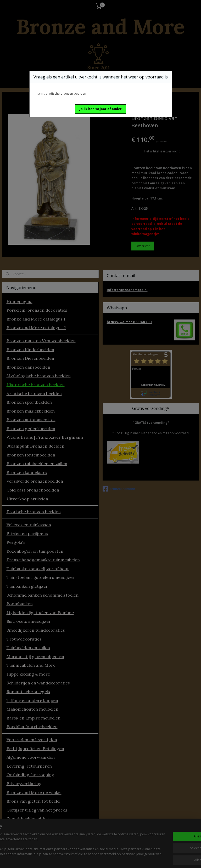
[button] (101, 109)
